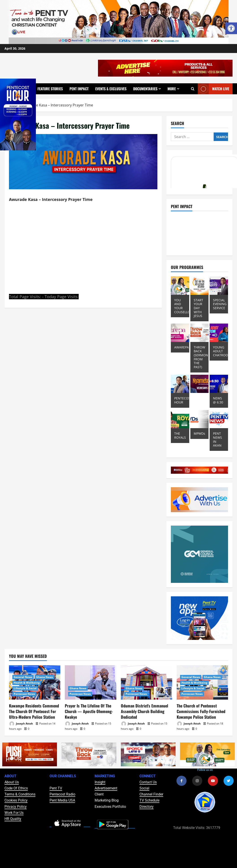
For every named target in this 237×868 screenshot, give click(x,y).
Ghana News (45, 677)
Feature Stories (50, 89)
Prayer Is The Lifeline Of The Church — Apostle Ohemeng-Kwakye (89, 711)
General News (23, 677)
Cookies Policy (16, 800)
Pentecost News (24, 694)
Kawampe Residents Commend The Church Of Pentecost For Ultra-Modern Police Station (34, 711)
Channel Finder (151, 794)
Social (144, 788)
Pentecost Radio (62, 794)
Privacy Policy (16, 807)
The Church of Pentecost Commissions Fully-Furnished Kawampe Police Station (201, 711)
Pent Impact (79, 89)
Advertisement (106, 788)
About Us (12, 782)
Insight (100, 782)
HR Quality (13, 819)
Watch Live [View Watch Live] (213, 89)
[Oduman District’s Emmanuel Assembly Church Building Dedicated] (147, 682)
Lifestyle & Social (25, 688)
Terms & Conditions (20, 794)
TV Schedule (149, 800)
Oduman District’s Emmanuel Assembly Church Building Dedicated (145, 711)
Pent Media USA (62, 800)
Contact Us (148, 782)
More (172, 89)
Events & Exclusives (111, 89)
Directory (147, 807)
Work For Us (14, 813)
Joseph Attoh (21, 724)
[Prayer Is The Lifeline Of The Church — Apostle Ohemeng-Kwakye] (90, 682)
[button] (231, 28)
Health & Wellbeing (27, 683)
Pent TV (56, 788)
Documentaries (145, 89)
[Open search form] (193, 89)
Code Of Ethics (16, 788)
